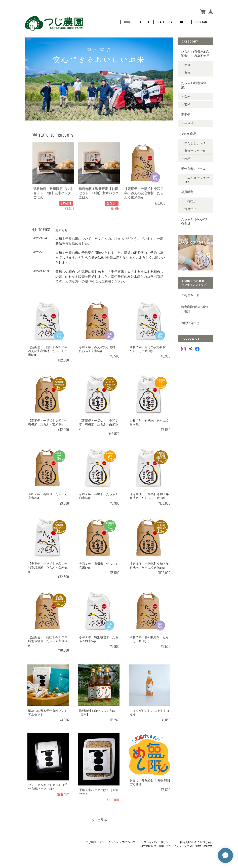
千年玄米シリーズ (193, 169)
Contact (202, 22)
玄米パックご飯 (195, 151)
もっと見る (99, 820)
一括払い (190, 201)
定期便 (186, 115)
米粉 (187, 159)
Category (165, 22)
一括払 (189, 124)
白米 (187, 65)
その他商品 (189, 134)
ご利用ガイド (190, 295)
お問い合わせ (190, 323)
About (145, 22)
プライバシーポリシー (157, 842)
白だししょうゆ (195, 143)
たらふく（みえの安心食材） (195, 221)
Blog (184, 22)
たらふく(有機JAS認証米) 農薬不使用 (195, 54)
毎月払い (190, 209)
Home (128, 22)
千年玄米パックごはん (196, 180)
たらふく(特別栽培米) (194, 85)
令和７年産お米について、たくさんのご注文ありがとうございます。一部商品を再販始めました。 (109, 241)
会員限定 (187, 192)
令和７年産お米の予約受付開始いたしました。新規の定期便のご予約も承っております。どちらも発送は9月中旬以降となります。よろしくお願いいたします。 (110, 258)
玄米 (187, 73)
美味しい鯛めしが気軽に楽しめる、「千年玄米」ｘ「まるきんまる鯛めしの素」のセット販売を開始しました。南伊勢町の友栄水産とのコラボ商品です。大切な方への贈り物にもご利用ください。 (109, 277)
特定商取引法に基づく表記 (195, 309)
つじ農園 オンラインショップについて (110, 842)
